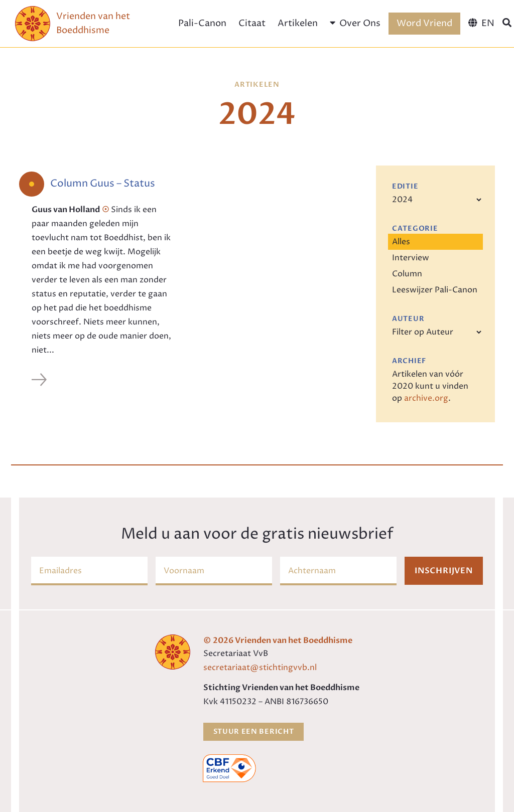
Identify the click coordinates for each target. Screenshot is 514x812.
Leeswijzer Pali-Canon (435, 290)
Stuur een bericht (254, 732)
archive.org (426, 398)
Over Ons (355, 23)
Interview (411, 258)
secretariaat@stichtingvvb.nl (260, 668)
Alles (401, 242)
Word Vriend (424, 23)
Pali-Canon (202, 23)
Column (407, 274)
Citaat (252, 23)
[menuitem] (481, 24)
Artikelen (298, 23)
